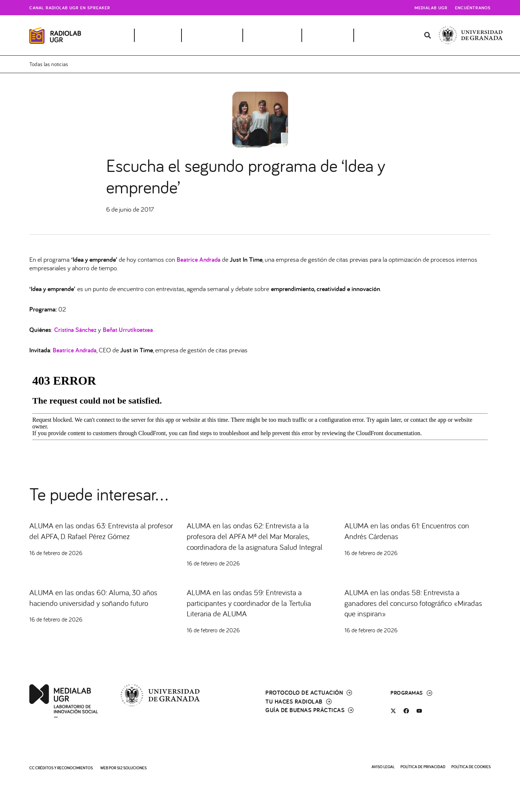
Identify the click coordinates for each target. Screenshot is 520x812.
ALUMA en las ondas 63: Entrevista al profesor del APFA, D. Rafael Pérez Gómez (102, 530)
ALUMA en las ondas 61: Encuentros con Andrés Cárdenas (416, 530)
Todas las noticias (50, 64)
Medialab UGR (431, 8)
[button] (427, 35)
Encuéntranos (473, 8)
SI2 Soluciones (132, 768)
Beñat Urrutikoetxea (131, 330)
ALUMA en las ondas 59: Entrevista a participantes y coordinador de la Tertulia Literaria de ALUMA (258, 613)
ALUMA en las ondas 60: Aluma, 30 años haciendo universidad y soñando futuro (102, 608)
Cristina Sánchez (76, 330)
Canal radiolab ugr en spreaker (70, 8)
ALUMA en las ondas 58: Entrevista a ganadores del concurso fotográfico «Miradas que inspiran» (410, 613)
